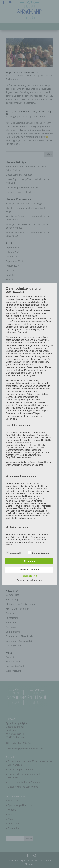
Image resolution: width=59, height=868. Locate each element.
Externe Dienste (38, 553)
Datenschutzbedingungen (29, 580)
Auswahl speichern (29, 569)
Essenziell (13, 553)
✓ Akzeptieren (29, 561)
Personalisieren (29, 576)
